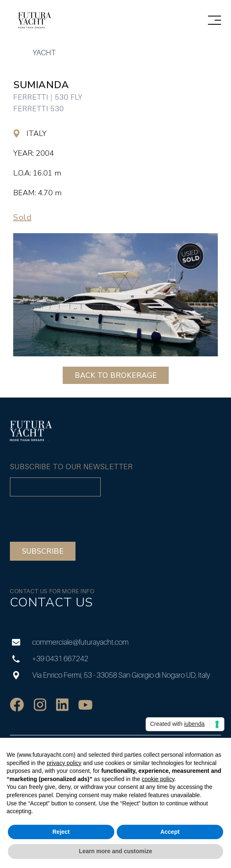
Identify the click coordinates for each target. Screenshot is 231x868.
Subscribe (43, 551)
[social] (17, 705)
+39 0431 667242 (49, 659)
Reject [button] (61, 832)
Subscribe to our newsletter (71, 467)
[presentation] (73, 519)
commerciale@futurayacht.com (69, 642)
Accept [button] (170, 832)
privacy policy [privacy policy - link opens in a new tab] (64, 763)
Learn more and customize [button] (115, 851)
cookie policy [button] (158, 779)
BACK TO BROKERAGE (116, 375)
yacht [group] (44, 53)
